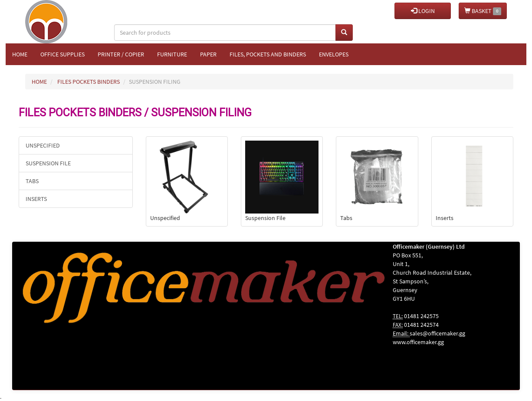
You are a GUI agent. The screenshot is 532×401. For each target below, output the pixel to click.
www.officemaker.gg (418, 342)
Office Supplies (62, 54)
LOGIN (423, 11)
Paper (208, 54)
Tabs (32, 181)
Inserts (36, 199)
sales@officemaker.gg (437, 333)
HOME (39, 82)
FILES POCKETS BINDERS (89, 82)
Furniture (172, 54)
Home (20, 54)
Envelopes (334, 54)
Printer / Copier (121, 54)
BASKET (483, 11)
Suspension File (48, 163)
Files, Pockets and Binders (268, 54)
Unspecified (43, 145)
